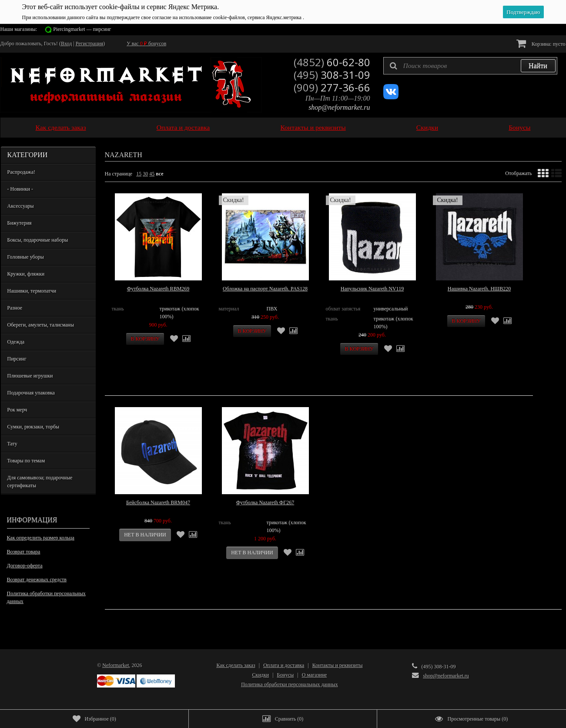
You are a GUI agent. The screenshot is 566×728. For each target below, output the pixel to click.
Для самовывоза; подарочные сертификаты (40, 482)
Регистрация (90, 44)
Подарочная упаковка (31, 393)
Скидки (427, 127)
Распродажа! (21, 172)
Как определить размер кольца (41, 538)
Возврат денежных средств (37, 580)
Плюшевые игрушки (30, 376)
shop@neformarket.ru (339, 107)
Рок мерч (17, 410)
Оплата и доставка (183, 127)
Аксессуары (21, 206)
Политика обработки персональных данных (46, 597)
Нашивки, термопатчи (32, 291)
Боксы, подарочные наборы (38, 240)
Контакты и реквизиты (313, 127)
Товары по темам (26, 461)
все (159, 174)
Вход (66, 44)
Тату (12, 444)
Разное (15, 308)
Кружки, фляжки (26, 274)
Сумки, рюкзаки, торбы (33, 427)
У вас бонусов (146, 44)
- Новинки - (20, 189)
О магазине (315, 675)
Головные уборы (26, 257)
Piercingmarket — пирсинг (82, 29)
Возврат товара (24, 552)
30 (145, 174)
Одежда (16, 342)
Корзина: (541, 43)
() (94, 719)
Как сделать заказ (61, 127)
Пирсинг (17, 359)
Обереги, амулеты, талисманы (41, 325)
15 (139, 174)
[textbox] (470, 66)
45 (152, 174)
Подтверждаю (523, 12)
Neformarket (116, 665)
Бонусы (519, 127)
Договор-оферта (25, 566)
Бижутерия (20, 223)
